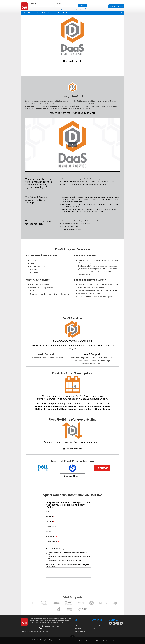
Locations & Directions (98, 626)
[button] (86, 9)
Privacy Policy (94, 640)
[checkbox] (73, 9)
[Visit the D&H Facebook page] (118, 624)
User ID (42, 5)
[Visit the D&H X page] (111, 624)
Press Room (78, 629)
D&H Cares (78, 626)
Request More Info (73, 61)
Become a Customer (116, 6)
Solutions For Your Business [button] (44, 13)
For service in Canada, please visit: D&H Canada (35, 632)
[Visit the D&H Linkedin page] (114, 624)
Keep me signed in (78, 9)
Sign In (83, 6)
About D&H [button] (27, 13)
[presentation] (71, 542)
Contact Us (119, 13)
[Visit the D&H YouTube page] (121, 624)
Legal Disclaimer (83, 640)
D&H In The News (80, 631)
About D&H (78, 623)
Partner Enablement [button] (64, 13)
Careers (94, 629)
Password (66, 5)
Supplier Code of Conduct (107, 640)
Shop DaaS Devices (73, 476)
